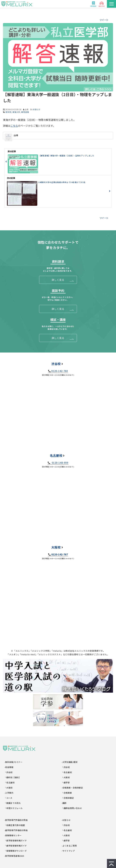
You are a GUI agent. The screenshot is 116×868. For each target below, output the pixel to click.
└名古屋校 (10, 783)
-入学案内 (9, 793)
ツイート (104, 20)
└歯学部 (66, 783)
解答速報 (25, 112)
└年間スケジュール (14, 808)
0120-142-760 (60, 371)
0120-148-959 (60, 463)
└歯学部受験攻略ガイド (16, 846)
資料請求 (93, 6)
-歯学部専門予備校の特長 (16, 830)
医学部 (8, 112)
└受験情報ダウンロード (16, 851)
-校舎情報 (9, 767)
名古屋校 (56, 455)
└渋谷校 (9, 772)
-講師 (64, 803)
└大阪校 (9, 788)
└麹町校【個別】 (13, 777)
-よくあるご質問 (69, 846)
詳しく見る (58, 280)
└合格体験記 (68, 798)
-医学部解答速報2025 (14, 856)
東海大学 (16, 112)
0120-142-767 (60, 554)
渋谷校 (56, 364)
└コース (8, 798)
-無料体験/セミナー (13, 762)
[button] (111, 4)
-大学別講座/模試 (70, 762)
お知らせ (36, 109)
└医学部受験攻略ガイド (16, 841)
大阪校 (56, 547)
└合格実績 (67, 793)
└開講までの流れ (13, 803)
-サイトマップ (68, 851)
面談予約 (102, 6)
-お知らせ (66, 820)
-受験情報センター (13, 835)
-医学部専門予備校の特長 (16, 820)
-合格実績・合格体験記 (72, 788)
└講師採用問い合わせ (72, 808)
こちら (14, 126)
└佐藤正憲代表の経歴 (15, 825)
